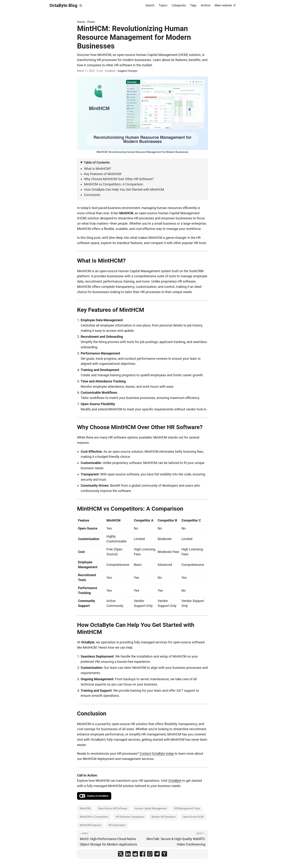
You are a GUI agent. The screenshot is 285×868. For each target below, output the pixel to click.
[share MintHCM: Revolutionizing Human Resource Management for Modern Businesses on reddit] (135, 854)
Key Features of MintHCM (103, 174)
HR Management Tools (187, 808)
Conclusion (92, 195)
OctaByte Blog (63, 5)
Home (81, 22)
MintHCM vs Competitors (94, 817)
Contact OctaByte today (157, 754)
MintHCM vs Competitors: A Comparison (114, 184)
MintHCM (85, 808)
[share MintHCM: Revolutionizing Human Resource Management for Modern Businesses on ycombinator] (164, 854)
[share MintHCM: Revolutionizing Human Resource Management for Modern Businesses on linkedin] (128, 854)
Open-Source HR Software (112, 808)
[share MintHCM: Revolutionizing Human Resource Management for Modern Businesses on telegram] (157, 854)
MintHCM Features (90, 825)
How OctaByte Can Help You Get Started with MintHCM (124, 189)
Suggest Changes (128, 71)
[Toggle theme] (81, 5)
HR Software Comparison (130, 817)
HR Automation (117, 825)
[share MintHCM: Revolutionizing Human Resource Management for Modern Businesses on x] (121, 854)
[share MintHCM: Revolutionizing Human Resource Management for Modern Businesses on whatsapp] (150, 854)
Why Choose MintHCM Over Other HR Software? (119, 179)
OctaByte (175, 781)
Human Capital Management (151, 808)
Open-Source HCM (193, 817)
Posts (91, 22)
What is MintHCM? (98, 169)
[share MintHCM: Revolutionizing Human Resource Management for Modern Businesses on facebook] (142, 854)
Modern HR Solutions (164, 817)
